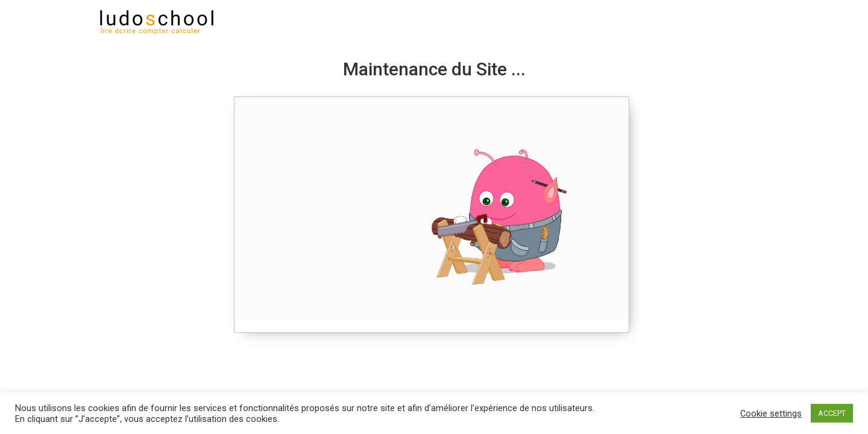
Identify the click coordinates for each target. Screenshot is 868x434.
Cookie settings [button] (771, 414)
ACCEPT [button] (832, 413)
